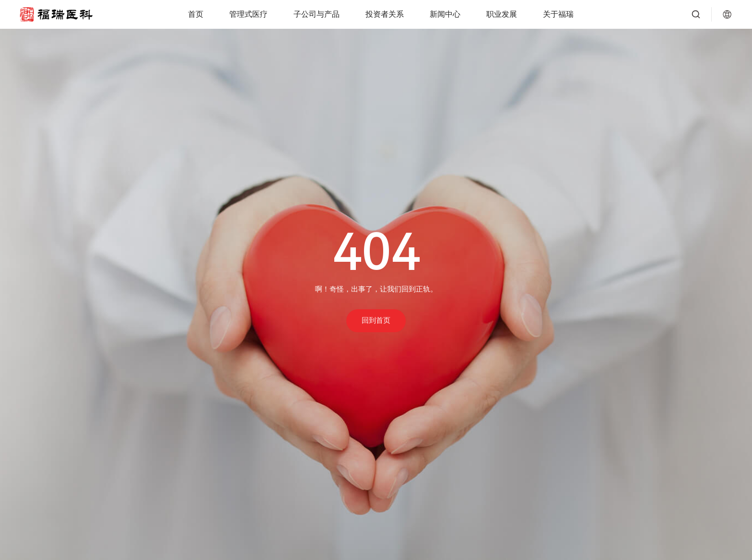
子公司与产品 (317, 14)
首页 (196, 14)
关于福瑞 (558, 14)
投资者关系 (385, 14)
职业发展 (502, 14)
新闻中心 (445, 14)
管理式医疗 (248, 14)
